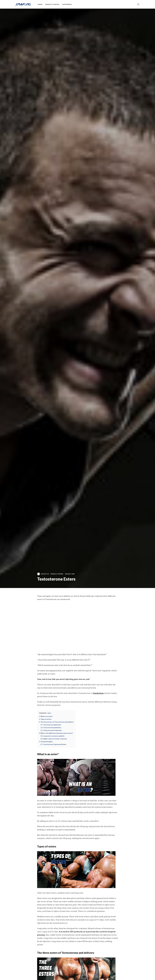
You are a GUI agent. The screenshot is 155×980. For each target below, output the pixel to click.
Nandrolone (98, 693)
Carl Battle (43, 574)
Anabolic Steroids (57, 574)
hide (49, 713)
